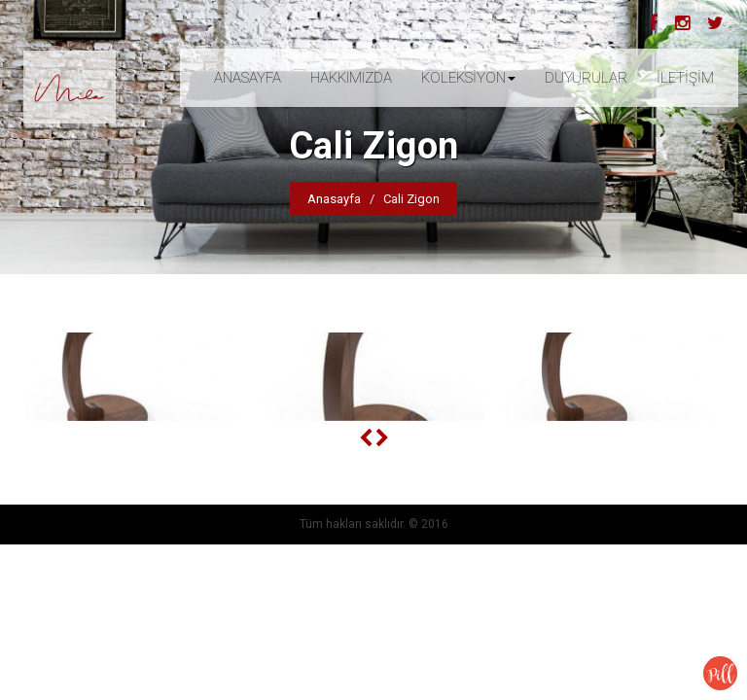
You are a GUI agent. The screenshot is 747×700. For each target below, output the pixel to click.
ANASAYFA (248, 78)
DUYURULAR (586, 78)
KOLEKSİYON (468, 78)
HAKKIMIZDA (351, 78)
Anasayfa (334, 199)
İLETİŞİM (685, 78)
